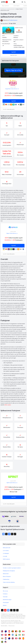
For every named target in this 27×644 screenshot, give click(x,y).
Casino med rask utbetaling (9, 582)
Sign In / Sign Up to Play (14, 70)
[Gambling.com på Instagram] (11, 610)
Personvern (12, 626)
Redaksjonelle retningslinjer (9, 571)
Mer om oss (5, 591)
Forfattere (5, 594)
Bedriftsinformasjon (7, 600)
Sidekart (5, 605)
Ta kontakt (5, 597)
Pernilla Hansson (13, 20)
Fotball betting (6, 579)
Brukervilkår (4, 626)
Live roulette (6, 551)
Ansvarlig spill (6, 602)
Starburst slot (6, 574)
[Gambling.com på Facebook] (8, 610)
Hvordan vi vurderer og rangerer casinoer (12, 568)
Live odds (5, 556)
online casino (8, 405)
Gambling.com (4, 9)
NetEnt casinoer (6, 559)
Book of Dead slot (7, 577)
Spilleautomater (11, 9)
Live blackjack (6, 553)
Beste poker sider (7, 548)
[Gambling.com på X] (2, 610)
